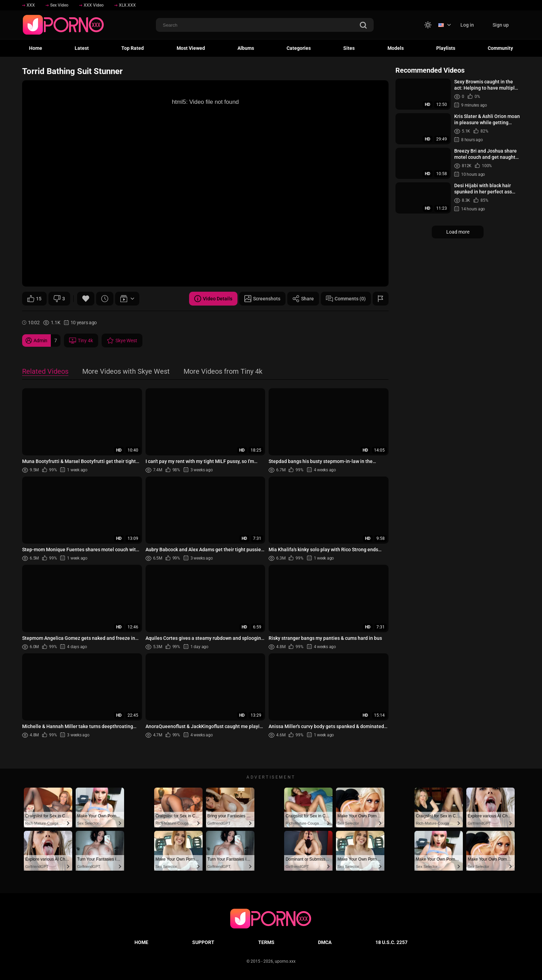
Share (303, 299)
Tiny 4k (81, 341)
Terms (266, 942)
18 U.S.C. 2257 (391, 942)
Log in (467, 25)
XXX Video (91, 5)
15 (34, 299)
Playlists (446, 48)
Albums (246, 48)
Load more (458, 232)
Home (36, 48)
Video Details (213, 299)
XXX (29, 5)
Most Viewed (191, 48)
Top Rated (133, 48)
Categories (299, 48)
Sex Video (57, 5)
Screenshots (262, 299)
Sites (349, 48)
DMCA (325, 942)
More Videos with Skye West (126, 372)
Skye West (122, 341)
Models (396, 48)
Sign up (501, 25)
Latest (82, 48)
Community (500, 48)
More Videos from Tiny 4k (223, 372)
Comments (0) (346, 299)
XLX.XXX (125, 5)
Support (203, 942)
